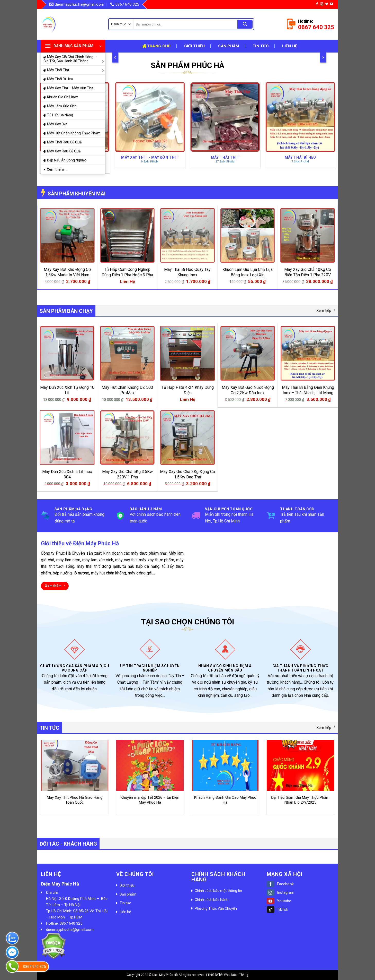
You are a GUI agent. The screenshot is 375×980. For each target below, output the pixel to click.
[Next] (323, 58)
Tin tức (261, 46)
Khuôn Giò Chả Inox (62, 97)
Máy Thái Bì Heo (60, 79)
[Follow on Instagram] (322, 4)
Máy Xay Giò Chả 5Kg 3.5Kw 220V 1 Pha (127, 474)
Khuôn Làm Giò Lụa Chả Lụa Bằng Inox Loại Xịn (248, 272)
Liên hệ (290, 46)
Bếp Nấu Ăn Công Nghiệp (67, 160)
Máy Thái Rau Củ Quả (64, 142)
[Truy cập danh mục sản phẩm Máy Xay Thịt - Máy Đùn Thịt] (150, 125)
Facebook (280, 884)
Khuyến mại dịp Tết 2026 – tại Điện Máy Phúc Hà (150, 800)
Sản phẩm (229, 46)
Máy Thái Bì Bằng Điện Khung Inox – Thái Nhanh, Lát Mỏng (308, 390)
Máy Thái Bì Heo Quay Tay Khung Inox (187, 272)
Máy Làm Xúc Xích (62, 106)
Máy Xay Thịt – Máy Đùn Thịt (70, 88)
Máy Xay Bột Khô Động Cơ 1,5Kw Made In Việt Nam (67, 272)
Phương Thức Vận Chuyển (216, 908)
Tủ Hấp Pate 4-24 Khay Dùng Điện (188, 390)
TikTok (277, 909)
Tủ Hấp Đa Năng (60, 115)
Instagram (280, 892)
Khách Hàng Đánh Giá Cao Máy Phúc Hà (225, 800)
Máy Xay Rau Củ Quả (64, 151)
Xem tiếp (326, 310)
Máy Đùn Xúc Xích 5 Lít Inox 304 (67, 474)
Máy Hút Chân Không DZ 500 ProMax (127, 390)
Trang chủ (156, 46)
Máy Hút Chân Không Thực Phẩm (74, 133)
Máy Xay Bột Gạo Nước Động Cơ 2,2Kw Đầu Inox (248, 390)
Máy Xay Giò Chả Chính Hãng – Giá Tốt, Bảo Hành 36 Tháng (74, 59)
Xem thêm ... (57, 169)
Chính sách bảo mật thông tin (218, 891)
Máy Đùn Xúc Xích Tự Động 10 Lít (67, 390)
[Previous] (115, 58)
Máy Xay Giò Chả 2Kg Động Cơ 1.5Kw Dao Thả (187, 474)
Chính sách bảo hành (212, 900)
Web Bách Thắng (236, 975)
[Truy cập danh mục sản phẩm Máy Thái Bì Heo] (300, 125)
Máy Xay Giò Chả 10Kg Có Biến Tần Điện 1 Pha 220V (308, 272)
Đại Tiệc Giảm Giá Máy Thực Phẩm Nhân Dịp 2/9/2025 (300, 800)
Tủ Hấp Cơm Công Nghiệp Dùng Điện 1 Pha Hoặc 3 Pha (127, 272)
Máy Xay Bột (57, 124)
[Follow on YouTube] (332, 4)
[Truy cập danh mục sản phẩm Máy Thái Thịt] (225, 125)
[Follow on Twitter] (327, 4)
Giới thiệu (194, 46)
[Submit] (245, 24)
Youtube (279, 901)
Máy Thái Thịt (76, 70)
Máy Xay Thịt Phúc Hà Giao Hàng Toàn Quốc (75, 800)
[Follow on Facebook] (317, 4)
